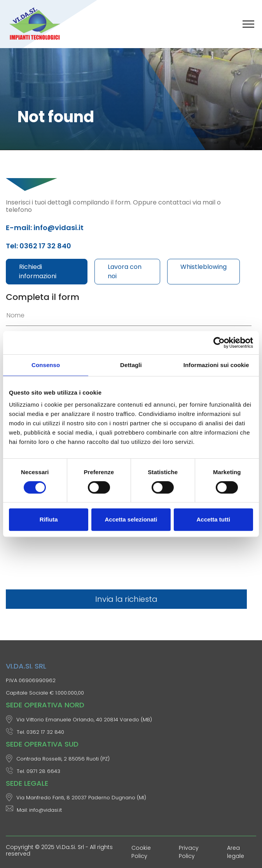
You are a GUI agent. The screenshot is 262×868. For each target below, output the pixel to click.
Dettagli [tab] (131, 365)
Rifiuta (49, 519)
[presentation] (65, 565)
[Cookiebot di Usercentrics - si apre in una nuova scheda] (219, 343)
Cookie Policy (141, 852)
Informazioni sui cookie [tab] (216, 365)
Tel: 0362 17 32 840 (38, 246)
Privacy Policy (189, 852)
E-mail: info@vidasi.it (45, 228)
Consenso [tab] (46, 365)
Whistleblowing (203, 267)
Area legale (236, 852)
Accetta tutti (213, 519)
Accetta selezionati (131, 519)
